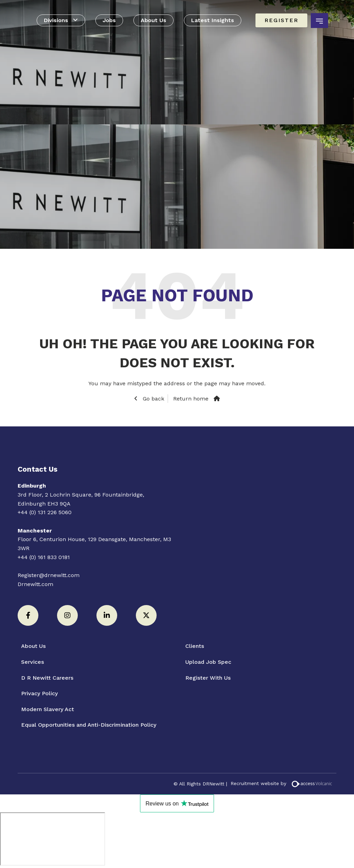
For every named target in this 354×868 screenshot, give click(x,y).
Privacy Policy (39, 693)
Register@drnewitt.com (49, 575)
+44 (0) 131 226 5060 (45, 512)
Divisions (56, 20)
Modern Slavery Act (48, 709)
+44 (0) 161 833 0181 (44, 557)
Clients (195, 646)
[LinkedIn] (107, 615)
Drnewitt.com (35, 584)
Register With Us (208, 678)
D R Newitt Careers (47, 678)
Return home (191, 399)
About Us (153, 20)
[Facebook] (28, 615)
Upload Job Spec (208, 662)
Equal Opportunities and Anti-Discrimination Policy (89, 725)
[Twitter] (146, 615)
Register (281, 20)
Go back (153, 399)
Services (32, 662)
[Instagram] (67, 615)
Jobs (109, 20)
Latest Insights (213, 20)
